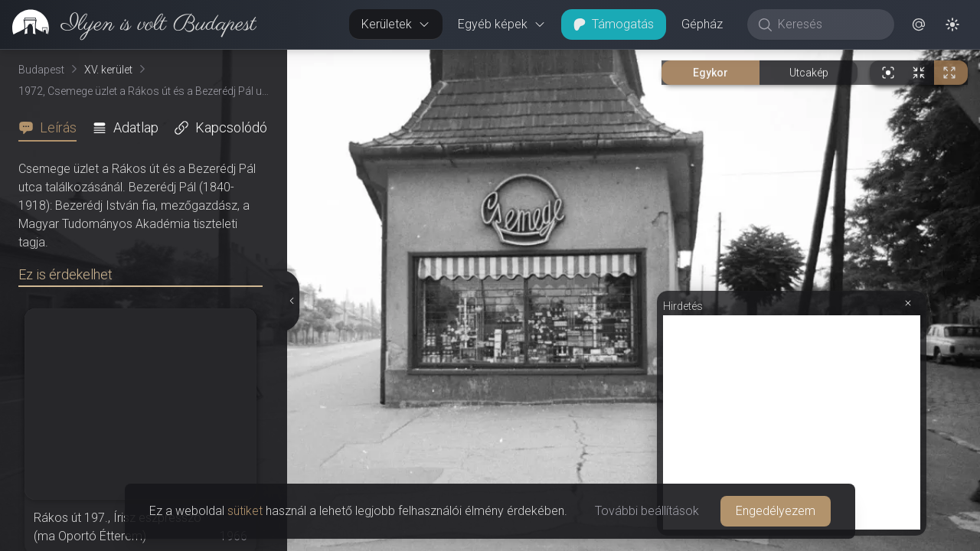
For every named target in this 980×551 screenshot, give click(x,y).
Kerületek (396, 24)
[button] (919, 24)
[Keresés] (829, 24)
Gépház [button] (702, 24)
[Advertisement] (792, 422)
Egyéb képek (502, 24)
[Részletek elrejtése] (291, 301)
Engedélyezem (776, 511)
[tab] (52, 128)
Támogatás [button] (614, 24)
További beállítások (647, 511)
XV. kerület (108, 70)
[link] (128, 24)
